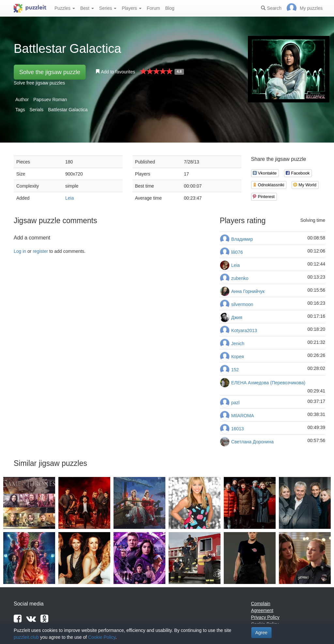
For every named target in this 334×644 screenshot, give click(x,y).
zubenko (240, 278)
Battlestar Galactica (68, 110)
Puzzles (65, 8)
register (40, 251)
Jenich (238, 344)
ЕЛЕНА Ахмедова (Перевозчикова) (268, 383)
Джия (237, 317)
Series (108, 8)
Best (87, 8)
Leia (69, 198)
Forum (153, 8)
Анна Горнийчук (248, 291)
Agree (261, 633)
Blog (170, 8)
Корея (238, 357)
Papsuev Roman (50, 100)
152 (235, 370)
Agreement (262, 610)
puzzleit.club (26, 637)
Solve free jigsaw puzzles (39, 83)
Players (132, 8)
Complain (261, 604)
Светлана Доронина (252, 442)
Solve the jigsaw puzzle (50, 72)
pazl (235, 403)
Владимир (242, 239)
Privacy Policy (265, 617)
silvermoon (242, 304)
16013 (238, 429)
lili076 (237, 252)
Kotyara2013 (244, 330)
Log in (20, 251)
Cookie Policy (102, 637)
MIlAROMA (243, 416)
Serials (36, 110)
